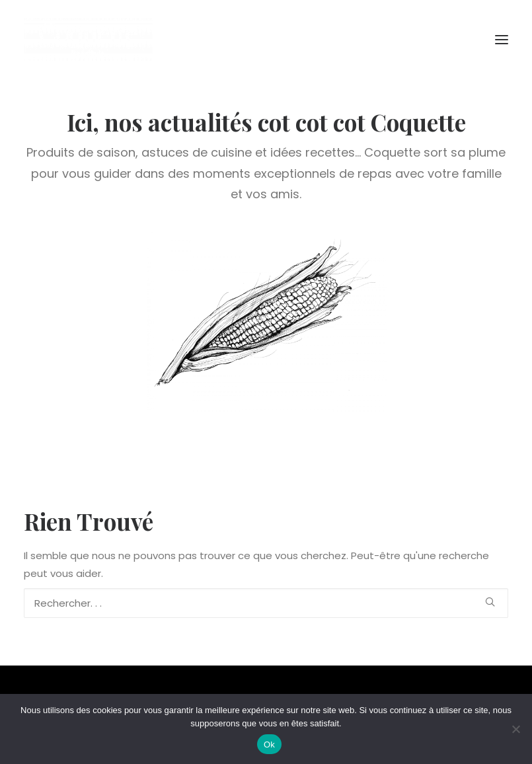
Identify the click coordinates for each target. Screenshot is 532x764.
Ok (269, 745)
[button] (502, 39)
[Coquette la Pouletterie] (88, 39)
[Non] (515, 729)
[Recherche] (266, 603)
